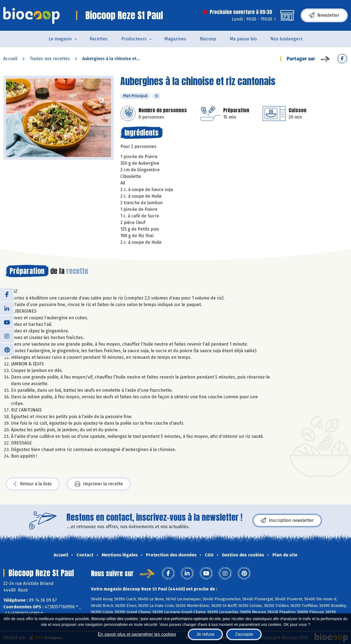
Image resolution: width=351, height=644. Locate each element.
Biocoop (208, 39)
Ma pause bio (243, 39)
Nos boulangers (287, 39)
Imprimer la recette (99, 484)
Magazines (175, 39)
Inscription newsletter (287, 520)
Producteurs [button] (134, 39)
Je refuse (205, 634)
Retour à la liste (33, 484)
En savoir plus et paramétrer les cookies (137, 634)
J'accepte (244, 634)
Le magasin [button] (60, 39)
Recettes (99, 39)
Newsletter (324, 15)
